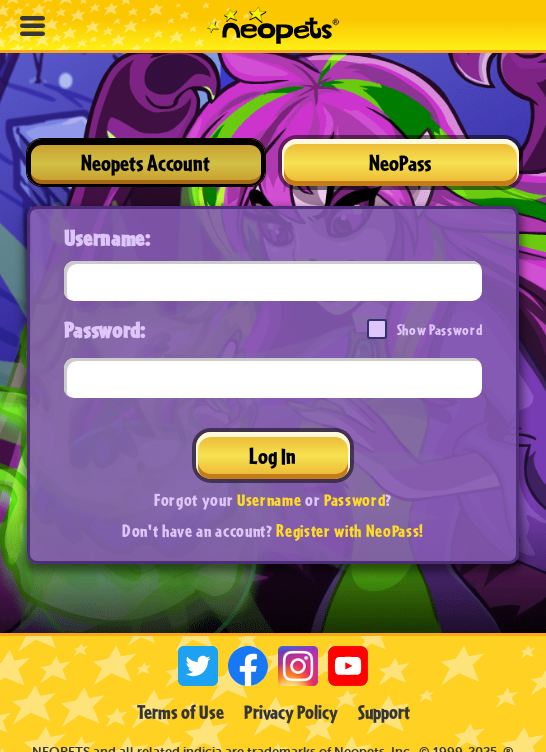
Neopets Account (145, 162)
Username (269, 499)
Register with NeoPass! (350, 530)
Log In (272, 455)
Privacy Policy (291, 712)
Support (384, 712)
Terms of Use (180, 712)
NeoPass (400, 162)
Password (354, 499)
